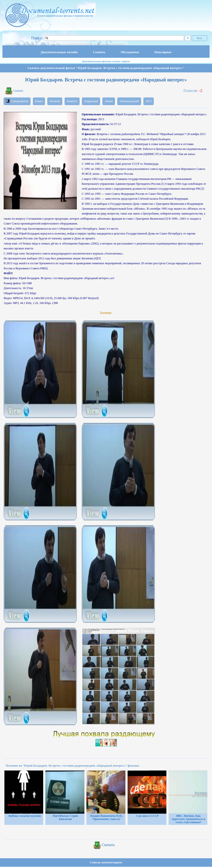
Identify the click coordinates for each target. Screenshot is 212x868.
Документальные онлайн (59, 52)
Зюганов (55, 101)
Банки (39, 101)
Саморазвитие (17, 101)
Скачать (99, 52)
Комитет (72, 101)
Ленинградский (129, 101)
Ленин (109, 101)
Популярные (163, 52)
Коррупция (91, 101)
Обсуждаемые (130, 52)
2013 (149, 101)
